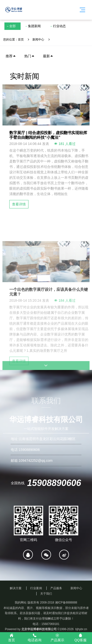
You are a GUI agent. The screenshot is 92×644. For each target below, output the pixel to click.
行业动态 (59, 26)
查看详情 (19, 204)
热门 (29, 56)
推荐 (11, 56)
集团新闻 (34, 26)
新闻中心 (38, 40)
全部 (13, 26)
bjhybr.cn (81, 629)
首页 (21, 40)
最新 (48, 56)
